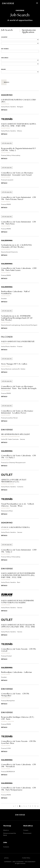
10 (35, 806)
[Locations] (20, 40)
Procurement (27, 833)
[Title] (20, 51)
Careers (26, 830)
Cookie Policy (26, 858)
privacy (6, 858)
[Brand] (20, 72)
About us (6, 830)
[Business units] (20, 60)
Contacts (6, 847)
